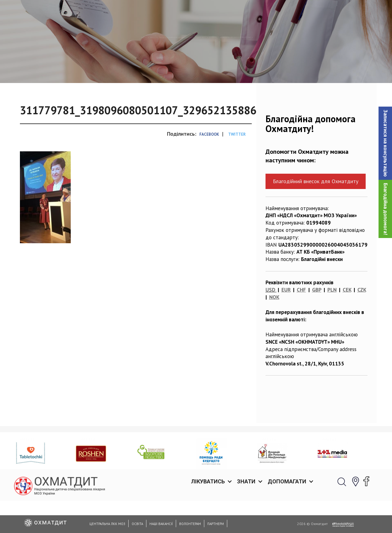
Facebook (209, 166)
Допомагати (287, 12)
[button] (385, 143)
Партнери (216, 524)
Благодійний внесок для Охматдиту (316, 213)
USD (270, 321)
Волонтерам (190, 524)
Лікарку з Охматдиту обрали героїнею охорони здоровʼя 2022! (155, 69)
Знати (246, 12)
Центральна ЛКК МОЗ (107, 524)
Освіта (137, 524)
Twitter (237, 166)
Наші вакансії (161, 524)
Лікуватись (208, 12)
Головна (40, 69)
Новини (66, 69)
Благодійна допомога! (386, 209)
